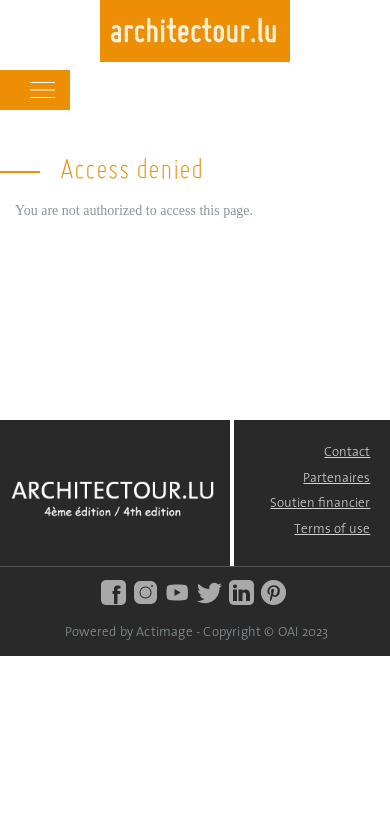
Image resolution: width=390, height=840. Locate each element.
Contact (347, 452)
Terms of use (332, 529)
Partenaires (336, 478)
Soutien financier (320, 503)
